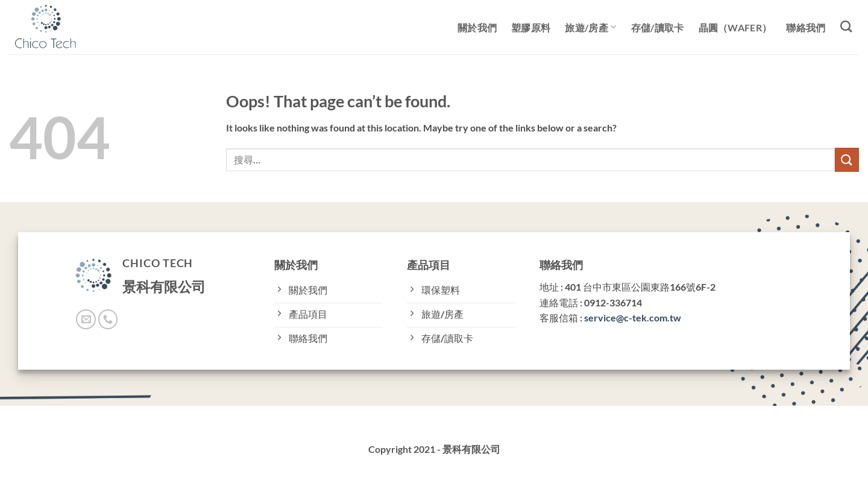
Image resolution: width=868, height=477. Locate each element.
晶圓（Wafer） (735, 27)
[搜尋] (846, 26)
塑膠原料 (531, 27)
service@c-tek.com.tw (633, 317)
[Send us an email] (86, 319)
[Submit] (847, 160)
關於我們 (477, 27)
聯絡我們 (806, 27)
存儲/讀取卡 (658, 27)
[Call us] (108, 319)
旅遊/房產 (590, 27)
